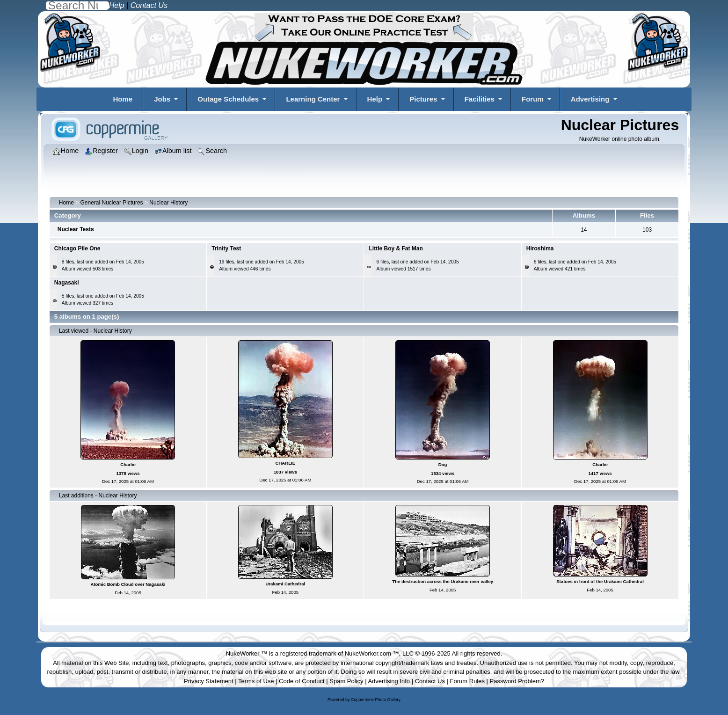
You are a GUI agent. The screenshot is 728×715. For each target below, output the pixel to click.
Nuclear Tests (76, 229)
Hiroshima (540, 248)
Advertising (590, 99)
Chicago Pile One (77, 248)
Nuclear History (168, 203)
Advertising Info (389, 681)
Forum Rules (467, 681)
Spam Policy (346, 681)
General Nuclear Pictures (112, 203)
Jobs (162, 99)
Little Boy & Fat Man (396, 248)
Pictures (423, 99)
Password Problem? (517, 681)
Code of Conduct (302, 681)
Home (123, 99)
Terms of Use (256, 681)
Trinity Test (226, 248)
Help (375, 99)
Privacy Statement (209, 681)
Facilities (480, 99)
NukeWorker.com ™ (372, 653)
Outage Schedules (228, 99)
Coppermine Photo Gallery (376, 700)
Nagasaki (67, 283)
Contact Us (430, 681)
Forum (533, 99)
